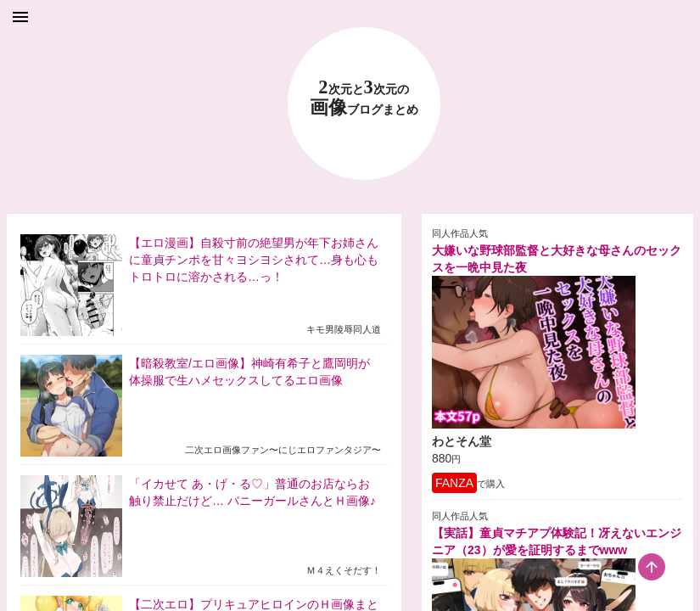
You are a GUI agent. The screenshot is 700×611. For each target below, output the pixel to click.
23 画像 (364, 98)
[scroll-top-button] (652, 567)
